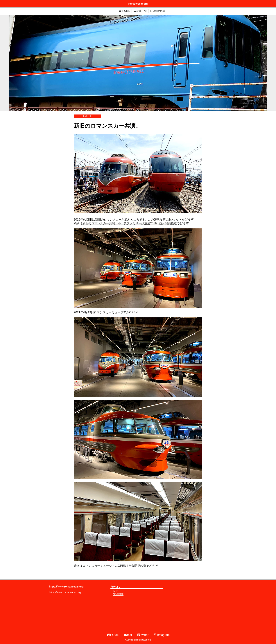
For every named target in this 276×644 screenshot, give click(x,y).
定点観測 (118, 594)
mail (128, 635)
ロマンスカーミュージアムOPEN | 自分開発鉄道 (114, 566)
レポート (87, 116)
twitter (143, 635)
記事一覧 (140, 11)
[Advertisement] (202, 606)
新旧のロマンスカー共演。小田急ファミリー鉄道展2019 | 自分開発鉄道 (130, 223)
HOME (124, 11)
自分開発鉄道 (158, 11)
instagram (161, 635)
